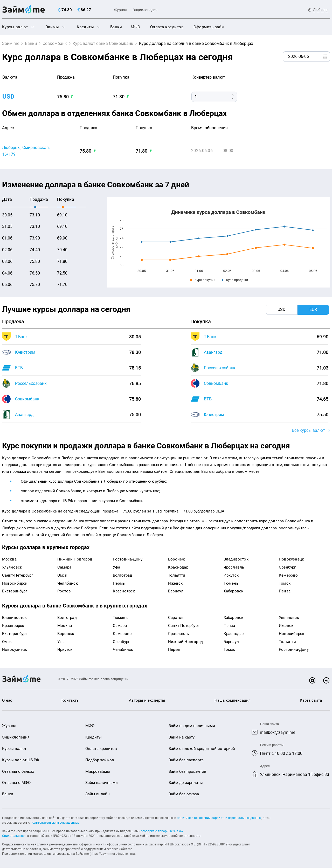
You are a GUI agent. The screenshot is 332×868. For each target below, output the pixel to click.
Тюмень (231, 583)
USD (8, 97)
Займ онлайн (98, 794)
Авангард (24, 415)
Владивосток (236, 559)
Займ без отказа (184, 794)
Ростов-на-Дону (128, 559)
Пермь (119, 583)
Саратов (176, 618)
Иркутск (231, 575)
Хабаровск (234, 591)
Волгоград (123, 575)
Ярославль (234, 568)
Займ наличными (102, 783)
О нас (7, 700)
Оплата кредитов (167, 27)
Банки (116, 27)
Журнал (120, 10)
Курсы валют (18, 27)
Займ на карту (182, 737)
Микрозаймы (98, 771)
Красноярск (124, 591)
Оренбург (287, 568)
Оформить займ (209, 27)
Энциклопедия (145, 10)
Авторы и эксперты (147, 700)
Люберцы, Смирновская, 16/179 (26, 151)
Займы (56, 27)
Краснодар (178, 568)
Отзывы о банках (18, 771)
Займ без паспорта (186, 760)
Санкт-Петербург (18, 575)
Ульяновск (12, 568)
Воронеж (176, 559)
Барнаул (176, 591)
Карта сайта (311, 700)
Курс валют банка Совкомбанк (103, 43)
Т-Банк (21, 337)
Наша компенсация (233, 700)
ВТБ (19, 368)
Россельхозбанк (31, 383)
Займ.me (11, 43)
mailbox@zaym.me (278, 733)
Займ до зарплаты (186, 783)
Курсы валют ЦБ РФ (21, 760)
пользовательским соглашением (55, 823)
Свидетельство (13, 836)
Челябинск (68, 583)
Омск (62, 575)
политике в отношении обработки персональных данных (219, 818)
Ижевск (175, 583)
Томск (285, 583)
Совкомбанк (55, 43)
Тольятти (177, 575)
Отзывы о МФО (16, 783)
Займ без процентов (188, 771)
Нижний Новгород (75, 559)
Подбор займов (100, 760)
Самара (64, 568)
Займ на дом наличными (192, 726)
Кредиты (89, 27)
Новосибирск (15, 583)
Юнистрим (25, 352)
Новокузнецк (291, 559)
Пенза (285, 591)
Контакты (71, 700)
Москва (9, 559)
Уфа (117, 568)
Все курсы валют (308, 431)
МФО (136, 27)
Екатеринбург (15, 591)
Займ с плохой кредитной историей (202, 749)
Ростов (64, 591)
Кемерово (288, 575)
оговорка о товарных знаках (162, 831)
